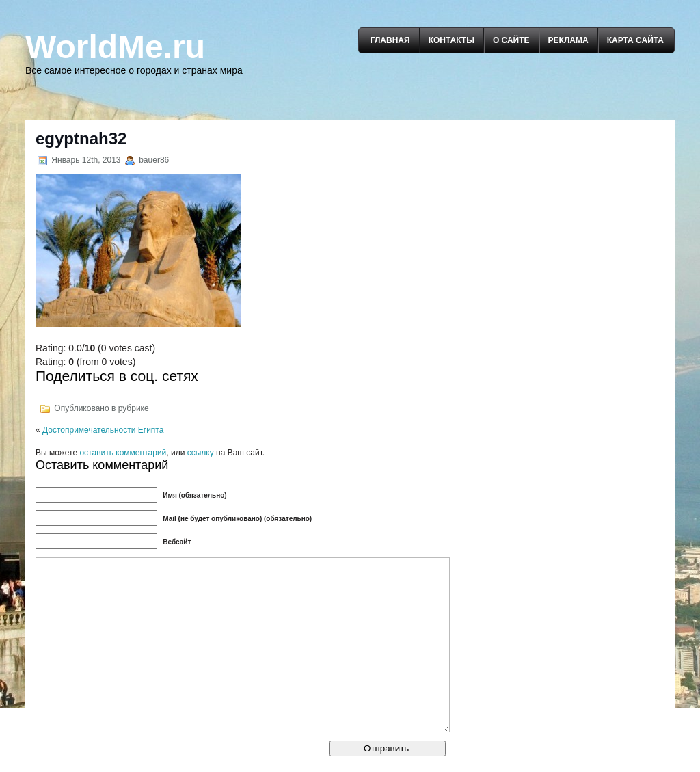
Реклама (568, 40)
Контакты (452, 40)
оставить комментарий (123, 453)
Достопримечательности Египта (103, 430)
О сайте (511, 40)
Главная (390, 40)
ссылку (201, 453)
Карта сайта (635, 40)
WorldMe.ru (115, 47)
